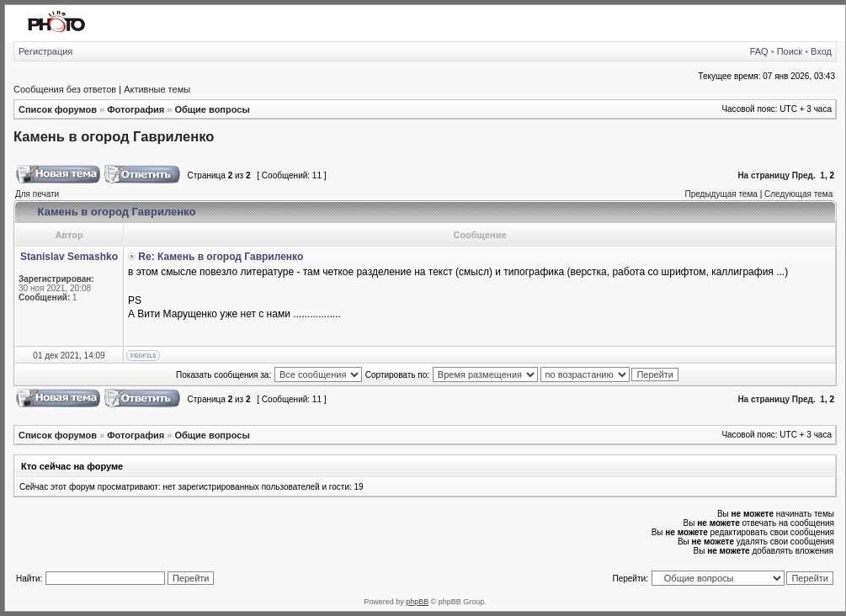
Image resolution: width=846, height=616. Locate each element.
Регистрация (45, 51)
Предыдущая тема (721, 194)
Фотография (136, 109)
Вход (821, 51)
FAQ (759, 51)
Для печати (37, 194)
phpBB (417, 602)
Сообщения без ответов (65, 89)
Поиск (790, 51)
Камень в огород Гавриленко (114, 136)
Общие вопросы (212, 109)
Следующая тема (798, 194)
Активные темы (157, 89)
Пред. (804, 175)
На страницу (764, 175)
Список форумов (58, 109)
